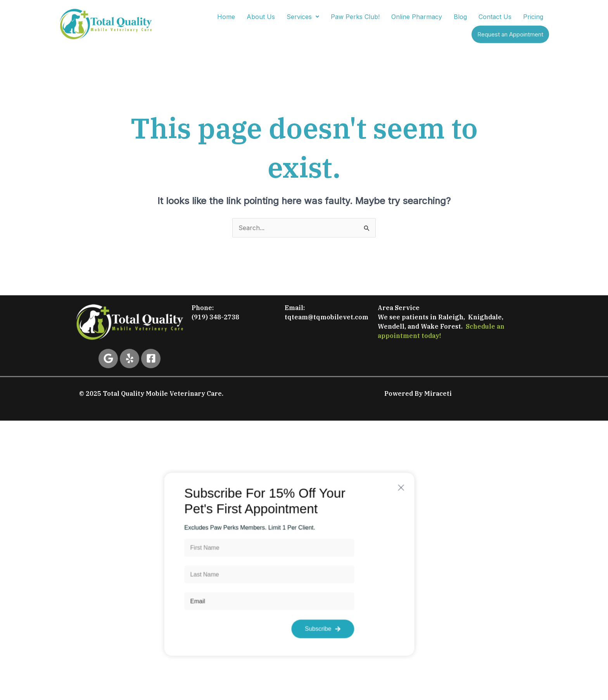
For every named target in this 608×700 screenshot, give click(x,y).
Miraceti (438, 393)
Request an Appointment (510, 34)
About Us (261, 17)
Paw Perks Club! (355, 17)
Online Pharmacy (417, 17)
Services (303, 17)
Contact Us (495, 17)
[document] (304, 564)
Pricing (533, 17)
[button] (303, 17)
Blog (460, 17)
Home (226, 17)
